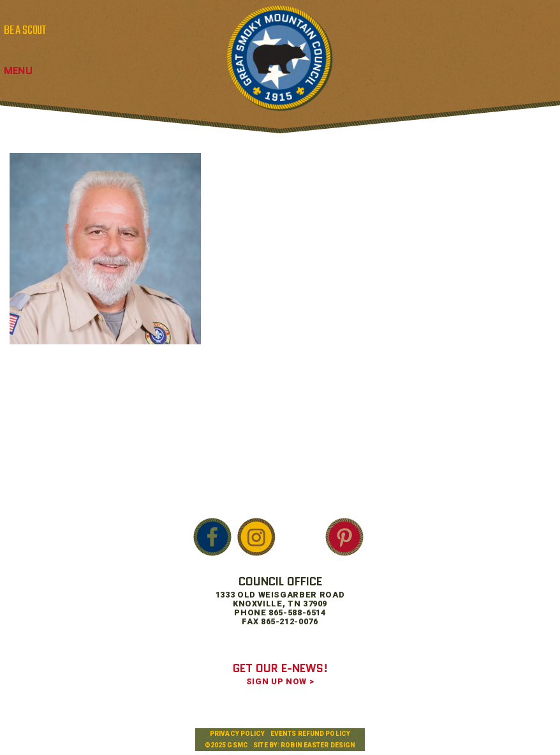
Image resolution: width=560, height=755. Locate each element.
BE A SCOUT (25, 31)
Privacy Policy (237, 734)
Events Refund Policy (310, 734)
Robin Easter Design (318, 745)
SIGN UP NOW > (280, 681)
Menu (18, 70)
